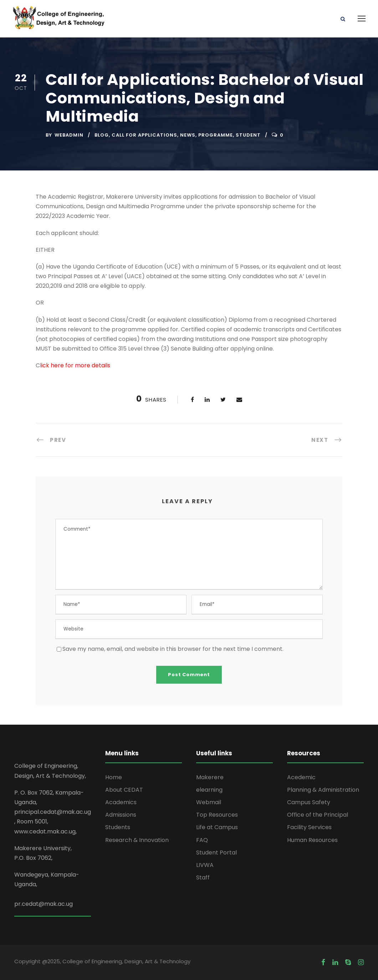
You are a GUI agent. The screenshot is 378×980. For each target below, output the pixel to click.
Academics (121, 802)
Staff (203, 877)
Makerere (210, 777)
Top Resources (217, 815)
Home (114, 777)
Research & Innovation (137, 840)
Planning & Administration (323, 790)
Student (248, 135)
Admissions (121, 815)
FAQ (202, 840)
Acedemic (301, 777)
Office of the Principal (318, 815)
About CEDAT (124, 790)
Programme (216, 135)
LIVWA (205, 865)
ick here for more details (76, 365)
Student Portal (216, 853)
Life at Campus (217, 827)
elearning (209, 790)
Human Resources (312, 840)
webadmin (69, 135)
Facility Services (309, 827)
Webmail (209, 802)
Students (118, 827)
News (188, 135)
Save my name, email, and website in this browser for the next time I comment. (173, 649)
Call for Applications (144, 135)
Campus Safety (309, 802)
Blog (102, 135)
